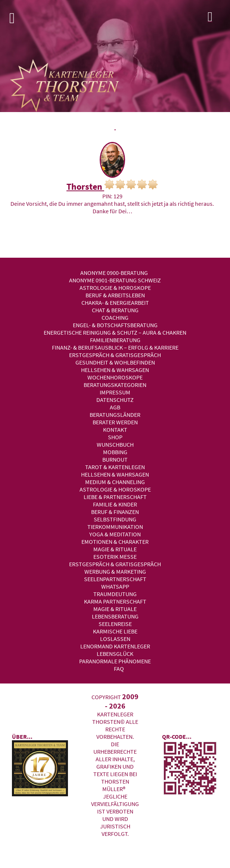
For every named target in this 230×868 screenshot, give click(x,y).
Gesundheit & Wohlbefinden (115, 362)
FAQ (119, 669)
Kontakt (115, 430)
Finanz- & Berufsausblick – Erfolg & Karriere (115, 347)
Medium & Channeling (115, 482)
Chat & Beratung (115, 310)
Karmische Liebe (115, 631)
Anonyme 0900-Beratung (114, 273)
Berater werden (115, 422)
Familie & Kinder (115, 504)
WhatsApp (115, 586)
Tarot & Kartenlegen (115, 467)
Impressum (115, 392)
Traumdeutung (115, 594)
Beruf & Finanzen (115, 512)
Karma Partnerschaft (115, 601)
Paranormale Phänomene (115, 661)
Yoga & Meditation (115, 534)
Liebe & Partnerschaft (115, 497)
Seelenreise (115, 624)
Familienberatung (115, 340)
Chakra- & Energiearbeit (115, 303)
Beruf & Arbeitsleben (115, 295)
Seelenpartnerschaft (115, 579)
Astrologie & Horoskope (115, 288)
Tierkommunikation (115, 527)
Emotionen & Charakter (115, 542)
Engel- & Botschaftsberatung (115, 325)
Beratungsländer (115, 415)
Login (217, 19)
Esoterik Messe (115, 557)
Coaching (115, 317)
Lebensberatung (115, 616)
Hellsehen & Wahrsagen (115, 370)
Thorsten (112, 186)
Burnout (115, 459)
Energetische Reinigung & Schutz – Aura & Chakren (115, 332)
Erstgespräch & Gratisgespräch (115, 355)
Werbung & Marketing (115, 571)
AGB (115, 407)
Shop (115, 437)
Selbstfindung (115, 519)
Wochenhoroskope (115, 377)
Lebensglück (115, 654)
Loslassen (115, 639)
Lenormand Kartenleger (115, 646)
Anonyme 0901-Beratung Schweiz (115, 280)
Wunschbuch (115, 444)
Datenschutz (115, 400)
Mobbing (115, 452)
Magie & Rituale (115, 549)
